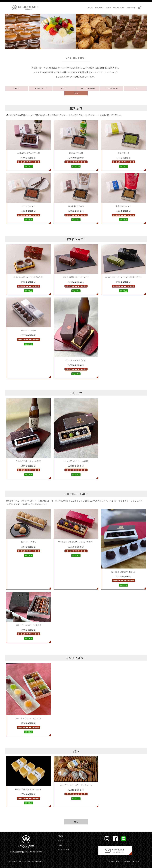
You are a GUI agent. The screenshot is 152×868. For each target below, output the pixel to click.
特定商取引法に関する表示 (34, 861)
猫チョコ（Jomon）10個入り (28, 625)
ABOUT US (99, 8)
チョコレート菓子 (88, 88)
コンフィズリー (112, 88)
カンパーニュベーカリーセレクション (76, 785)
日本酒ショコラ (40, 88)
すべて (76, 93)
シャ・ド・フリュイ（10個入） (28, 718)
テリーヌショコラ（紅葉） (76, 360)
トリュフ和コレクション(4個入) (76, 461)
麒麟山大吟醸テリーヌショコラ (76, 277)
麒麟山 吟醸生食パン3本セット (28, 789)
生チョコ (17, 88)
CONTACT (131, 8)
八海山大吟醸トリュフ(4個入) (28, 461)
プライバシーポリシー (14, 861)
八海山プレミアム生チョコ (28, 153)
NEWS (90, 8)
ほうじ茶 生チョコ (76, 206)
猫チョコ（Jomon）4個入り (123, 572)
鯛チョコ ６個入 (28, 542)
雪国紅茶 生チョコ (123, 206)
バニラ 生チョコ (28, 206)
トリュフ (64, 88)
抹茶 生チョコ (123, 153)
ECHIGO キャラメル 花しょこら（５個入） (76, 542)
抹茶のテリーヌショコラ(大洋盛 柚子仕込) (123, 277)
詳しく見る (28, 166)
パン (135, 88)
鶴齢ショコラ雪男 (28, 330)
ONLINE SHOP (119, 8)
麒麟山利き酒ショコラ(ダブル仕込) (28, 277)
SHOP (108, 8)
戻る (76, 822)
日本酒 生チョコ (76, 153)
